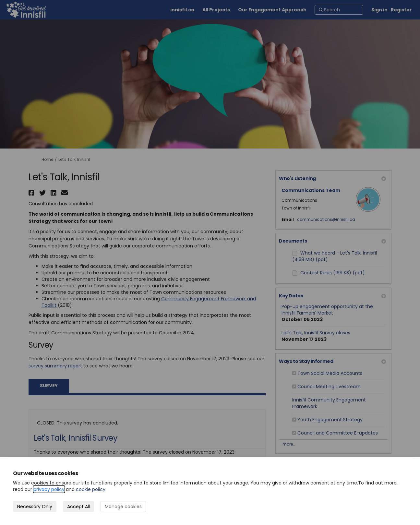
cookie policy (91, 489)
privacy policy (49, 489)
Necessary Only (35, 507)
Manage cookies (123, 507)
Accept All (78, 507)
